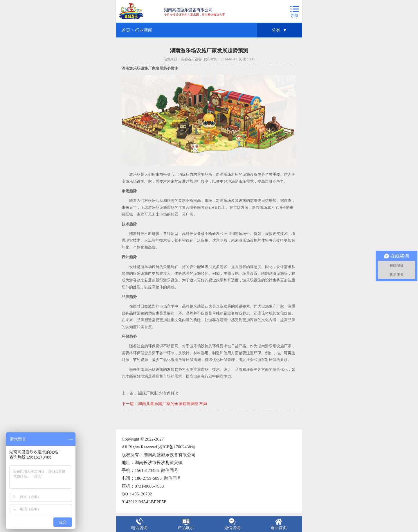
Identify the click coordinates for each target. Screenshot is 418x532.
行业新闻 (144, 30)
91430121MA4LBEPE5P (144, 502)
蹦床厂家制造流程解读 (158, 393)
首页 (126, 30)
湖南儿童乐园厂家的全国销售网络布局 (172, 404)
